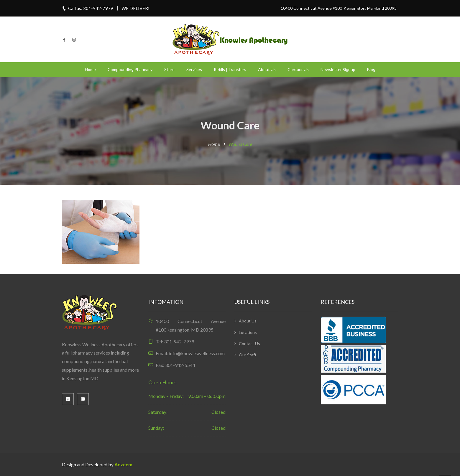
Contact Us (298, 69)
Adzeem (123, 464)
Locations (248, 332)
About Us (267, 69)
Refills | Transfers (230, 69)
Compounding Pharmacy (130, 69)
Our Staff (248, 355)
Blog (371, 69)
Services (194, 69)
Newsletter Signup (338, 69)
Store (169, 69)
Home (90, 69)
